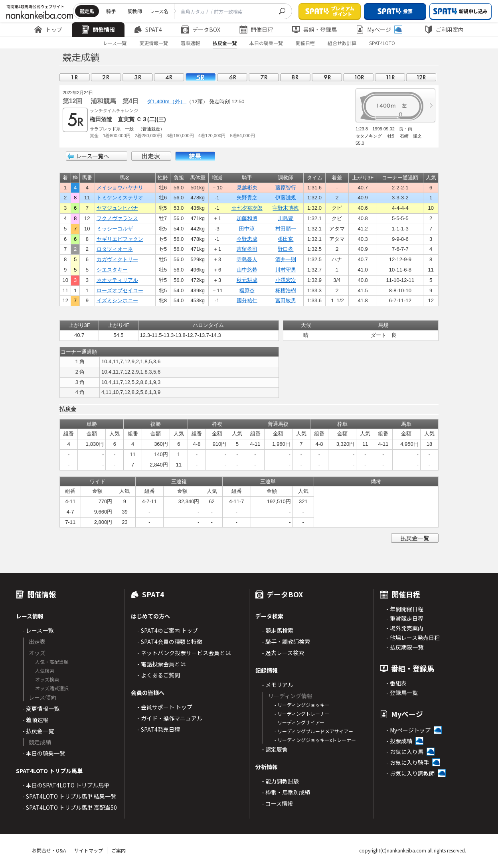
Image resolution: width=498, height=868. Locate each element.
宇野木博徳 (286, 208)
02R (106, 77)
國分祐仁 (247, 300)
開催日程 (256, 30)
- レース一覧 (38, 630)
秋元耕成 (247, 280)
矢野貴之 (247, 198)
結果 (195, 156)
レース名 (159, 11)
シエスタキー (112, 270)
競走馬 (87, 11)
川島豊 (286, 218)
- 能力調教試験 (280, 781)
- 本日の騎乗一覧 (44, 753)
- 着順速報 (35, 720)
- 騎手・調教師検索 (286, 642)
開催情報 (98, 30)
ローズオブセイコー (120, 290)
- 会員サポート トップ (165, 707)
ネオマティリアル (117, 280)
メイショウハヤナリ (120, 188)
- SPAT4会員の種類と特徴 (170, 642)
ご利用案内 (444, 30)
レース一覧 (115, 43)
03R (138, 77)
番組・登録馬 (314, 30)
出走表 (151, 156)
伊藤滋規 (286, 198)
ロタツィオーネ (115, 249)
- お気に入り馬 (405, 752)
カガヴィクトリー (117, 259)
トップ (48, 30)
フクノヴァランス (117, 218)
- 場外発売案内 (405, 628)
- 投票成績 (399, 741)
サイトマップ (89, 850)
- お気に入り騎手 (408, 762)
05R (201, 77)
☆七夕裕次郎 (247, 208)
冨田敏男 (286, 300)
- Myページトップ (408, 730)
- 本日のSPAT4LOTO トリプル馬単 (66, 785)
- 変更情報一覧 (41, 709)
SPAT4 (148, 30)
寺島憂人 (247, 259)
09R (327, 77)
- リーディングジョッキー (302, 705)
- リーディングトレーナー (302, 713)
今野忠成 (247, 239)
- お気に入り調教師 (410, 773)
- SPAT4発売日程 (159, 729)
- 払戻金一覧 (38, 731)
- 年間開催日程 (405, 609)
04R (169, 77)
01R (75, 77)
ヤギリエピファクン (120, 239)
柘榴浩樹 (286, 290)
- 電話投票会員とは (161, 664)
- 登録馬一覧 (402, 693)
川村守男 (286, 270)
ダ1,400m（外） (167, 101)
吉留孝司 (247, 249)
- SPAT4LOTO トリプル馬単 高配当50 (70, 807)
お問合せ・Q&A (49, 850)
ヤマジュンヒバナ (117, 208)
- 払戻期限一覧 (405, 647)
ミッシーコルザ (115, 229)
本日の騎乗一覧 (266, 43)
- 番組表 (396, 683)
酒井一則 (286, 259)
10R (358, 77)
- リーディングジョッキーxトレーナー (315, 740)
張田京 (286, 239)
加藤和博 (247, 218)
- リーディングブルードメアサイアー (314, 731)
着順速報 (190, 43)
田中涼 (247, 229)
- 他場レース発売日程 (413, 638)
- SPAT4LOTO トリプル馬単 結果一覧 (69, 796)
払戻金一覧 (225, 43)
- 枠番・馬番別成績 (286, 792)
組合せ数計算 (342, 43)
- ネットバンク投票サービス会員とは (184, 653)
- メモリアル (278, 685)
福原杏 (247, 290)
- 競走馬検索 (278, 630)
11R (390, 77)
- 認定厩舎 (275, 749)
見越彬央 (247, 188)
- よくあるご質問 (159, 675)
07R (264, 77)
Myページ (379, 30)
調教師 (135, 11)
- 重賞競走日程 (405, 618)
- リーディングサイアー (299, 722)
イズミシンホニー (117, 300)
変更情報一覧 (154, 43)
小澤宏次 (286, 280)
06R (232, 77)
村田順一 (286, 229)
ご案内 (119, 850)
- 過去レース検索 (283, 653)
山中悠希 (247, 270)
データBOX (201, 30)
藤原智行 (286, 188)
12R (421, 77)
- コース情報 (277, 803)
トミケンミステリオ (120, 198)
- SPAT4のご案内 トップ (168, 630)
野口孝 (286, 249)
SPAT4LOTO (382, 43)
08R (295, 77)
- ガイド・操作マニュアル (170, 718)
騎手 (111, 11)
